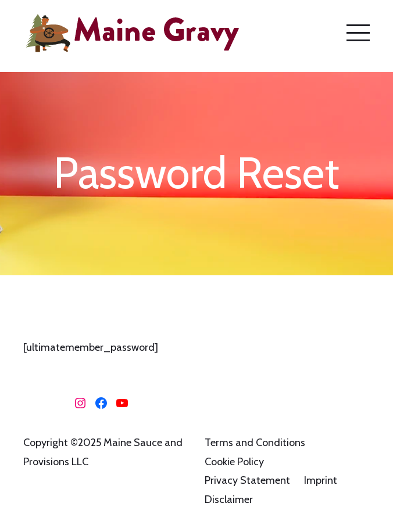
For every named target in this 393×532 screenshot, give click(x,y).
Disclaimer (229, 499)
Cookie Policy (234, 462)
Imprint (321, 480)
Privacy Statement (247, 480)
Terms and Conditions (255, 443)
